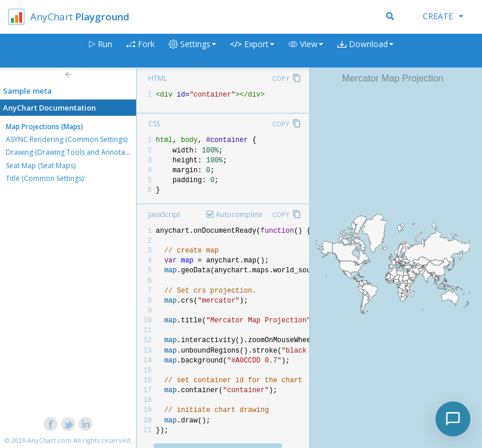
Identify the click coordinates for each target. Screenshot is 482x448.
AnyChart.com (49, 440)
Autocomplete (239, 214)
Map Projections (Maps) (44, 127)
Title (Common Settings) (45, 178)
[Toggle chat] (453, 419)
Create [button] (443, 16)
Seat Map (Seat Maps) (41, 166)
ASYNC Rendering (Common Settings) (67, 139)
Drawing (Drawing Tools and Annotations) (74, 152)
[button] (306, 51)
